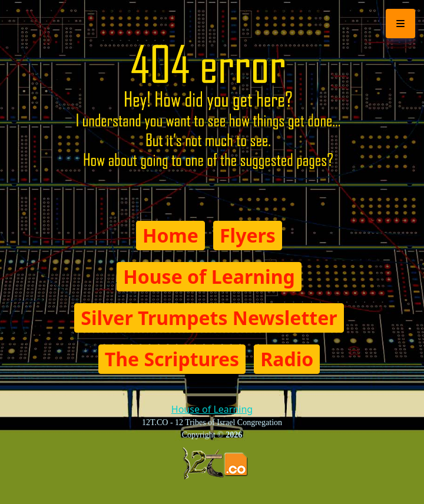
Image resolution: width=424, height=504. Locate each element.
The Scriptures (172, 359)
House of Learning (209, 276)
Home (170, 235)
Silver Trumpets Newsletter (209, 318)
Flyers (248, 235)
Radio (287, 359)
